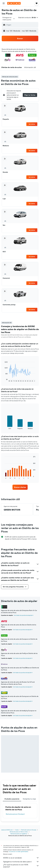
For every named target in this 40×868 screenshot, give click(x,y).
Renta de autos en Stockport (15, 814)
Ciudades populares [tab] (12, 799)
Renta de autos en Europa (29, 830)
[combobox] (9, 19)
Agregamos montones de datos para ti (21, 862)
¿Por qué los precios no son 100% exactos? (21, 866)
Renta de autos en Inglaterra (19, 834)
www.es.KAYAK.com (7, 830)
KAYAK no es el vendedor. (21, 858)
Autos (17, 830)
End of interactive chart (4, 380)
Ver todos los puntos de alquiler (23, 615)
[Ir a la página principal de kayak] (14, 3)
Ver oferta (32, 124)
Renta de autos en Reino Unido (19, 832)
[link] (20, 487)
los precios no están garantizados (19, 851)
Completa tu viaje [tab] (29, 799)
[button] (4, 3)
